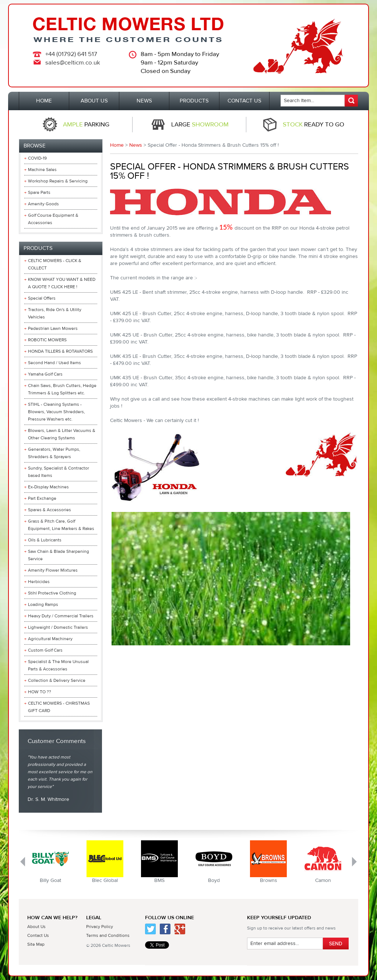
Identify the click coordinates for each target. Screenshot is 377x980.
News (136, 145)
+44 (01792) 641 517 (71, 54)
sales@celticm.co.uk (73, 63)
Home (117, 145)
